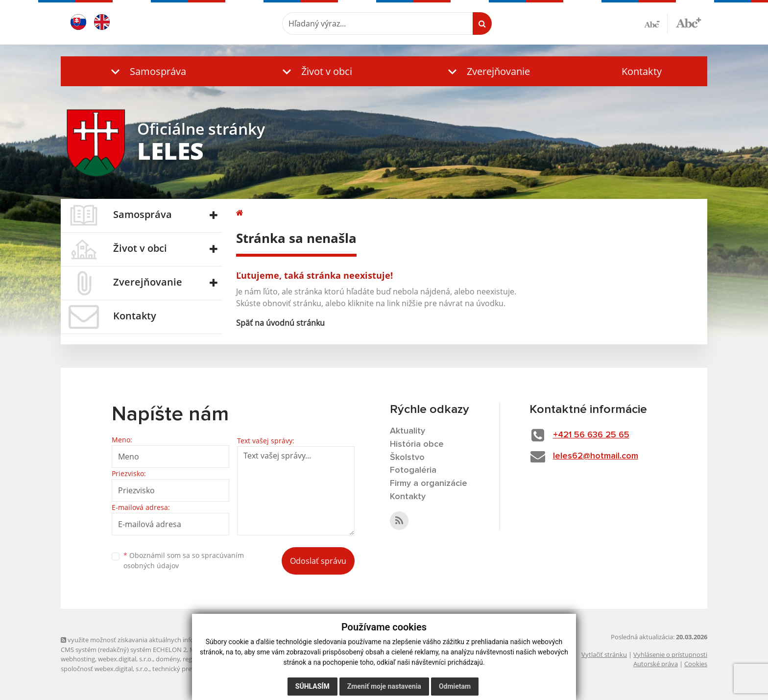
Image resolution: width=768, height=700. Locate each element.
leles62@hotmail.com (596, 456)
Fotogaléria (413, 470)
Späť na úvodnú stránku (280, 323)
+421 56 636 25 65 (591, 435)
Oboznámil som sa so (184, 560)
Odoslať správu (318, 561)
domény (168, 659)
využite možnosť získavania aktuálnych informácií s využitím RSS (158, 640)
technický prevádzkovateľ (190, 669)
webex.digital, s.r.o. (125, 659)
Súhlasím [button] (312, 686)
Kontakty (642, 71)
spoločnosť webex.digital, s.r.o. (105, 669)
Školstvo (407, 458)
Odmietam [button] (455, 686)
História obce (417, 444)
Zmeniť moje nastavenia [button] (384, 686)
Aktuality (408, 431)
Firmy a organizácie (429, 483)
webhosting (78, 659)
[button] (146, 71)
